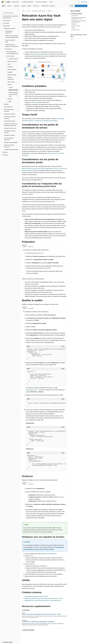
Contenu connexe (75, 30)
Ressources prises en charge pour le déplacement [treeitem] (12, 45)
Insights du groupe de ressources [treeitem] (9, 146)
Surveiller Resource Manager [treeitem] (11, 142)
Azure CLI (57, 153)
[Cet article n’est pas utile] (73, 39)
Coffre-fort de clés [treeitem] (13, 90)
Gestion (49, 11)
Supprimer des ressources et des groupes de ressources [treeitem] (11, 125)
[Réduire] (18, 10)
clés (33, 54)
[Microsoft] (3, 2)
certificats (47, 54)
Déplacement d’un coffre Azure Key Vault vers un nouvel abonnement (43, 600)
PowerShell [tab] (31, 247)
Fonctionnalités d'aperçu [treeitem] (10, 121)
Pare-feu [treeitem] (11, 87)
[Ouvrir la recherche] (79, 2)
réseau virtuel (35, 102)
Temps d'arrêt (74, 16)
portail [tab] (24, 247)
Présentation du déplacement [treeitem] (9, 32)
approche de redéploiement (49, 554)
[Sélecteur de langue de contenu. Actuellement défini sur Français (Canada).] (8, 642)
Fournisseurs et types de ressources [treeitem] (10, 118)
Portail (72, 6)
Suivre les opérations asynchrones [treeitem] (9, 139)
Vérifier (73, 28)
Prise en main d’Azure (81, 6)
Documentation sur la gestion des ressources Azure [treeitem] (11, 17)
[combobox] (10, 13)
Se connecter (84, 2)
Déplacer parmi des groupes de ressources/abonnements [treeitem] (12, 37)
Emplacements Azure (31, 390)
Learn (24, 11)
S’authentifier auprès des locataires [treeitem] (10, 132)
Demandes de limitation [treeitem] (9, 135)
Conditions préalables (77, 14)
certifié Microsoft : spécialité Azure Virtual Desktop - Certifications (38, 622)
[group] (46, 354)
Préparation (74, 24)
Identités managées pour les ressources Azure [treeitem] (13, 94)
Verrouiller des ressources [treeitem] (10, 128)
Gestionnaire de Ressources (39, 11)
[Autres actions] (66, 11)
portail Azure (50, 153)
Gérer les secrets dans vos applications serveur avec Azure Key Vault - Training (41, 614)
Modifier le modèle (76, 26)
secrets (39, 54)
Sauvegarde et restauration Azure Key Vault (36, 596)
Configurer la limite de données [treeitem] (11, 150)
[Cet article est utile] (71, 39)
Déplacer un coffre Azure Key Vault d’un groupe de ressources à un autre (44, 598)
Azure (29, 11)
